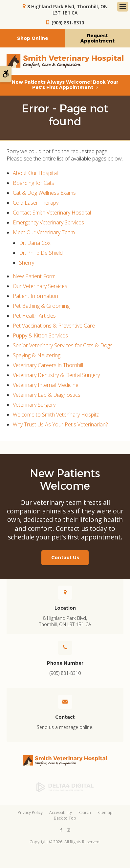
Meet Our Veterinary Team (44, 232)
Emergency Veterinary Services (48, 222)
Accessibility (61, 812)
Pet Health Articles (34, 316)
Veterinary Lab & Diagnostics (47, 395)
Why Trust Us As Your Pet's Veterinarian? (60, 424)
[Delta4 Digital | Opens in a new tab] (65, 787)
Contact (65, 717)
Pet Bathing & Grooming (41, 306)
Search (85, 812)
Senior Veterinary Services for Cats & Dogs (63, 345)
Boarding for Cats (33, 183)
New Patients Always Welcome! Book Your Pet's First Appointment (65, 85)
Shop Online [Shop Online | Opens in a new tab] (33, 38)
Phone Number (65, 663)
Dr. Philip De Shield (41, 253)
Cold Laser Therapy (36, 203)
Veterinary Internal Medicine (46, 385)
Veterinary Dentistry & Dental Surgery (56, 375)
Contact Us (65, 558)
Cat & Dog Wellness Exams (44, 193)
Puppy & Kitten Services (40, 335)
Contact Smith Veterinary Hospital (52, 213)
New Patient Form (34, 276)
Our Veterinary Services (40, 286)
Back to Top (65, 818)
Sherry (27, 263)
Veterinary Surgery (34, 405)
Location (65, 608)
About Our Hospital (35, 173)
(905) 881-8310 (68, 23)
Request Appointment (97, 38)
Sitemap (105, 812)
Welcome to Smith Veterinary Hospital (57, 415)
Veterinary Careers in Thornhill (48, 365)
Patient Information (35, 296)
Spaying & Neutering (37, 355)
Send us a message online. (65, 727)
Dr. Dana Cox (35, 243)
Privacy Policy (30, 812)
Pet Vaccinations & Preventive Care (54, 326)
